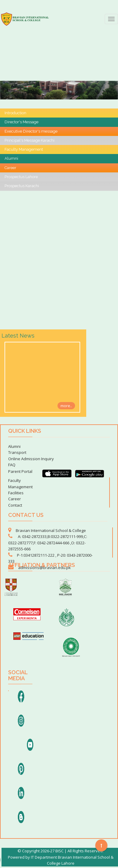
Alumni (14, 446)
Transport (17, 452)
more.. (66, 405)
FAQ (12, 465)
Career (15, 499)
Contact (15, 505)
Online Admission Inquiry (31, 459)
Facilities (16, 493)
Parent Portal (20, 471)
